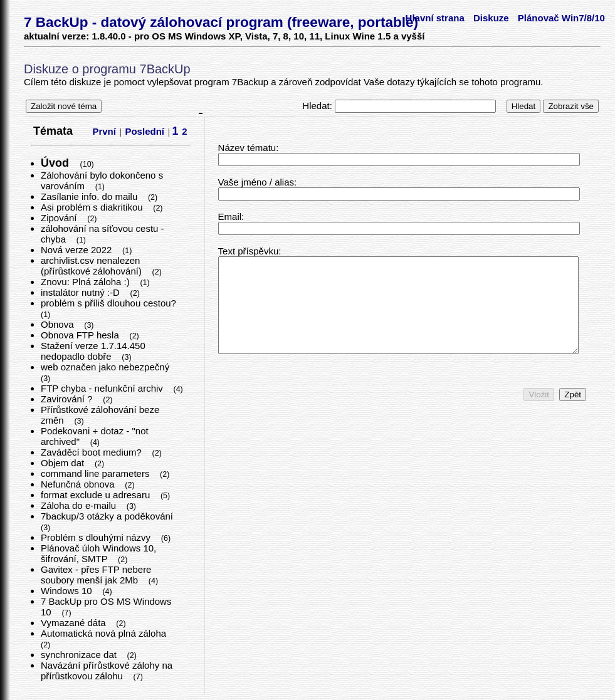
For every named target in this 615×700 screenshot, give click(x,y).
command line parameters (97, 473)
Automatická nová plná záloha (105, 633)
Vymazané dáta (75, 623)
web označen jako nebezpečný (106, 367)
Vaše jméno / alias (256, 182)
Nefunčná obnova (79, 484)
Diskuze (491, 18)
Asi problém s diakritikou (93, 207)
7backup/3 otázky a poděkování (108, 516)
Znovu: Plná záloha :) (87, 282)
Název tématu (247, 148)
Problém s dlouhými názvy (97, 537)
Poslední (145, 131)
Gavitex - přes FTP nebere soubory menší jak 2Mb (96, 575)
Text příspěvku (249, 251)
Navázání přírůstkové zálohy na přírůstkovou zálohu (107, 671)
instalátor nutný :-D (81, 292)
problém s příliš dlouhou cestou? (110, 303)
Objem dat (64, 463)
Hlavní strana (435, 18)
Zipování (60, 218)
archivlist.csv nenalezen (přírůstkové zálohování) (92, 266)
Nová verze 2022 (78, 250)
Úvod (56, 163)
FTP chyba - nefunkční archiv (103, 388)
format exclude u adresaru (97, 495)
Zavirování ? (68, 399)
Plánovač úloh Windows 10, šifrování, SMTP (98, 553)
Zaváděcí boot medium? (92, 452)
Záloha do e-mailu (80, 505)
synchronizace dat (80, 655)
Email (230, 217)
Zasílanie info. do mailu (90, 196)
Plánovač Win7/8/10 (561, 18)
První (104, 131)
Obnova (59, 324)
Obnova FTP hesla (81, 335)
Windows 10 (68, 591)
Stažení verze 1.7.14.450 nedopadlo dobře (93, 351)
